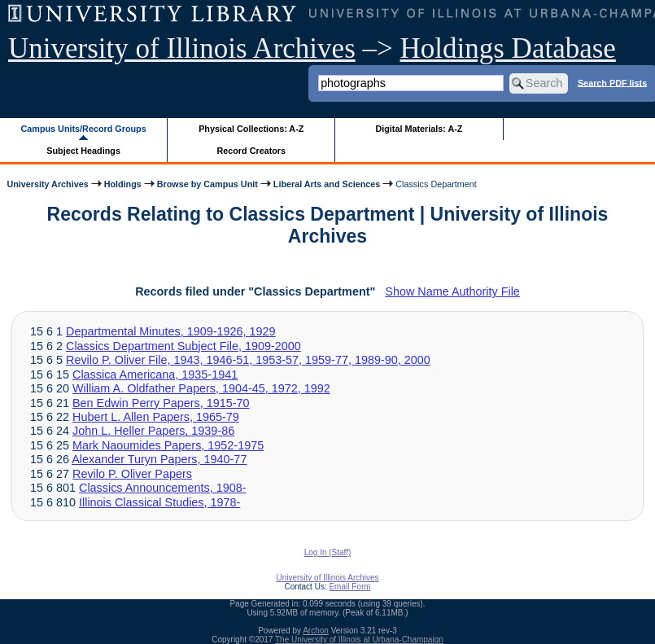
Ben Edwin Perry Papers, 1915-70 (161, 403)
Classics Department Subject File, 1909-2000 (183, 346)
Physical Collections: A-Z (251, 129)
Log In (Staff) (328, 552)
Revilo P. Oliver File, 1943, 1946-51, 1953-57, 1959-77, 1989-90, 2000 (248, 360)
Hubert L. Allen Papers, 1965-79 (156, 417)
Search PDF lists (612, 82)
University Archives (47, 184)
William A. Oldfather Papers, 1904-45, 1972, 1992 (201, 388)
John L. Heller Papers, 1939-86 (153, 431)
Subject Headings (83, 151)
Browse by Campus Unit (207, 184)
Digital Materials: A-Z (419, 129)
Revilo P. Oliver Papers (132, 474)
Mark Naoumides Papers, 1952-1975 (168, 445)
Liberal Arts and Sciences (327, 184)
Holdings (123, 184)
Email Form (349, 587)
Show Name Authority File (452, 291)
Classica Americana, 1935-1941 (155, 375)
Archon (316, 631)
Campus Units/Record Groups (84, 129)
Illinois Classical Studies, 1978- (159, 502)
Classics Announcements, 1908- (163, 488)
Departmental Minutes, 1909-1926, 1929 (171, 331)
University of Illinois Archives (182, 48)
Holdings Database (508, 48)
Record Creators (251, 151)
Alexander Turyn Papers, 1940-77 (159, 459)
